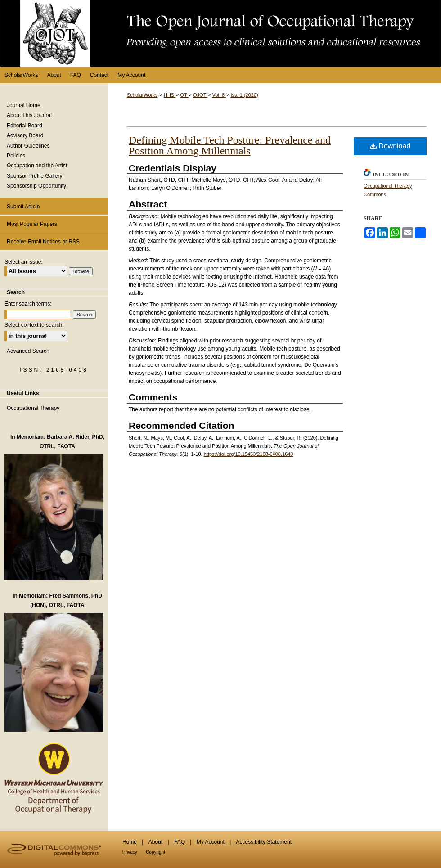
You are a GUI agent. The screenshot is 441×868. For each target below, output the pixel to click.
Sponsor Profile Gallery (34, 176)
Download (390, 146)
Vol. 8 (219, 95)
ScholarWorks (142, 95)
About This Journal (29, 115)
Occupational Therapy (33, 408)
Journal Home (24, 105)
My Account (211, 842)
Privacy (130, 852)
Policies (16, 156)
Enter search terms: (28, 304)
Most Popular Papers (32, 224)
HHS (170, 95)
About (155, 842)
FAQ (180, 842)
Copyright (155, 852)
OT (184, 95)
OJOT (200, 95)
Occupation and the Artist (37, 166)
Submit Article (23, 207)
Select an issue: (24, 262)
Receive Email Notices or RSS (43, 242)
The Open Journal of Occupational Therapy (220, 33)
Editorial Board (25, 126)
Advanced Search (28, 351)
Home (130, 842)
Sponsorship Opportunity (36, 186)
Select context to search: (34, 325)
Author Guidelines (28, 146)
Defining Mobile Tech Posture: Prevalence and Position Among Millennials (230, 145)
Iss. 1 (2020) (245, 95)
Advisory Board (25, 135)
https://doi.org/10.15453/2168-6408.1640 (249, 454)
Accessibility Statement (264, 842)
